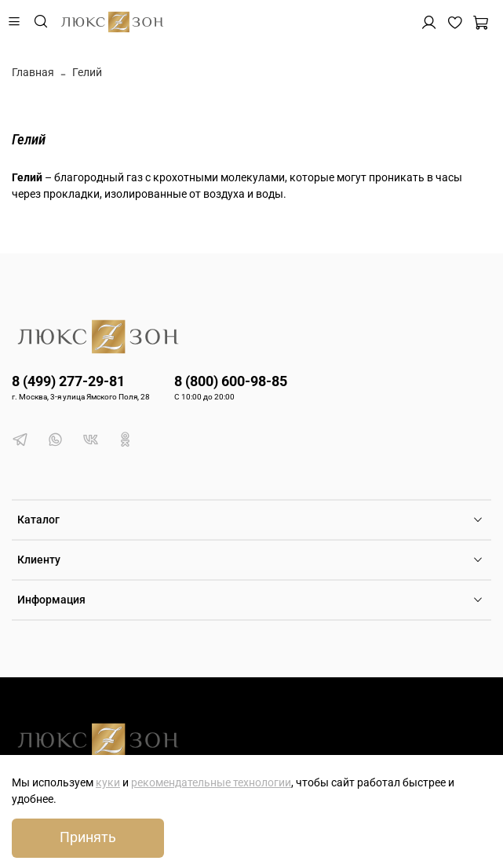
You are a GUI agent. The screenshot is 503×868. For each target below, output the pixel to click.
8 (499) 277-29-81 (68, 381)
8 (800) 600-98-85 (231, 381)
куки (108, 782)
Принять (88, 837)
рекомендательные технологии (211, 782)
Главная (33, 72)
